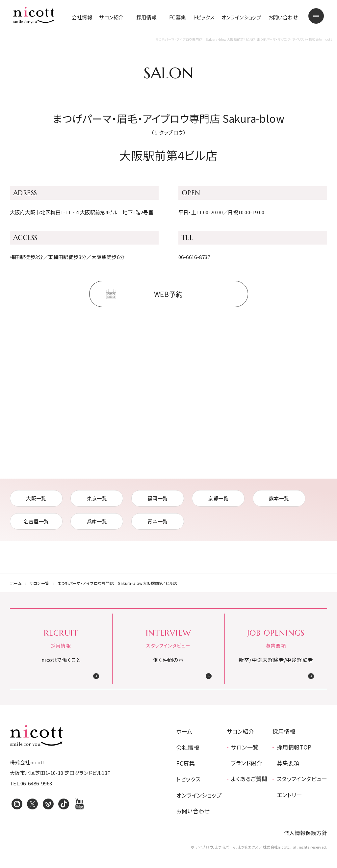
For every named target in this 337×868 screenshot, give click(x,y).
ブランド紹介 (246, 763)
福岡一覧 (158, 498)
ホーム (16, 583)
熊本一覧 (279, 498)
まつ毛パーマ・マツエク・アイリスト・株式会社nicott (34, 15)
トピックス (204, 17)
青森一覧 (158, 521)
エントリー (289, 795)
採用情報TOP (294, 747)
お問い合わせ (283, 17)
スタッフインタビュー (302, 779)
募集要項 (288, 763)
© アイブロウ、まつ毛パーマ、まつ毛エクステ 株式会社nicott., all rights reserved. (259, 847)
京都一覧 (218, 498)
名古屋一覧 (36, 521)
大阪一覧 (36, 498)
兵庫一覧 (97, 521)
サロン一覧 (39, 583)
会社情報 (82, 17)
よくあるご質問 (249, 779)
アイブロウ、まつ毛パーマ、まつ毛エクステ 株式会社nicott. (36, 736)
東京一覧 (97, 498)
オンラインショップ (241, 17)
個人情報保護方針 (306, 833)
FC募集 (178, 17)
